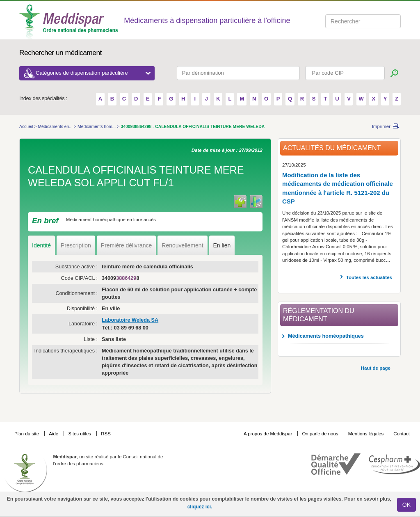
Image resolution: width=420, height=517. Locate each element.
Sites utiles (80, 434)
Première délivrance (127, 245)
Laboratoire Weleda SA (130, 320)
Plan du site (27, 434)
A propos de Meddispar (268, 434)
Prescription (76, 245)
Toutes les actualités (369, 277)
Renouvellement (182, 245)
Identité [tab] (41, 245)
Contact (402, 434)
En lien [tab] (222, 245)
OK (406, 505)
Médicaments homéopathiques (326, 336)
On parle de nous (320, 434)
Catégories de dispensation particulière (93, 73)
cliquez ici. (200, 507)
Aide (54, 434)
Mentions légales (367, 434)
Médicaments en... (56, 127)
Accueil (27, 127)
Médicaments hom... (97, 127)
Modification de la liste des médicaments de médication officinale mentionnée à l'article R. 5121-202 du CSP (338, 188)
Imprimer (381, 126)
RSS (106, 434)
